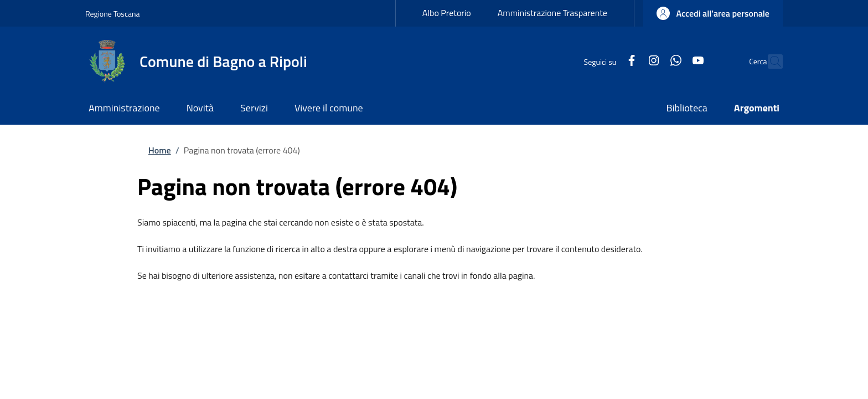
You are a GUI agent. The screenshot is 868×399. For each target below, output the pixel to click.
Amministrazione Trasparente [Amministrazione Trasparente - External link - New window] (552, 13)
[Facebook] (608, 61)
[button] (713, 13)
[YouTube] (674, 61)
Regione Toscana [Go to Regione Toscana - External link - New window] (113, 14)
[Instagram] (630, 61)
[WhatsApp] (652, 61)
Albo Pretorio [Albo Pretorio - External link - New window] (447, 13)
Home (160, 150)
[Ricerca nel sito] (769, 62)
